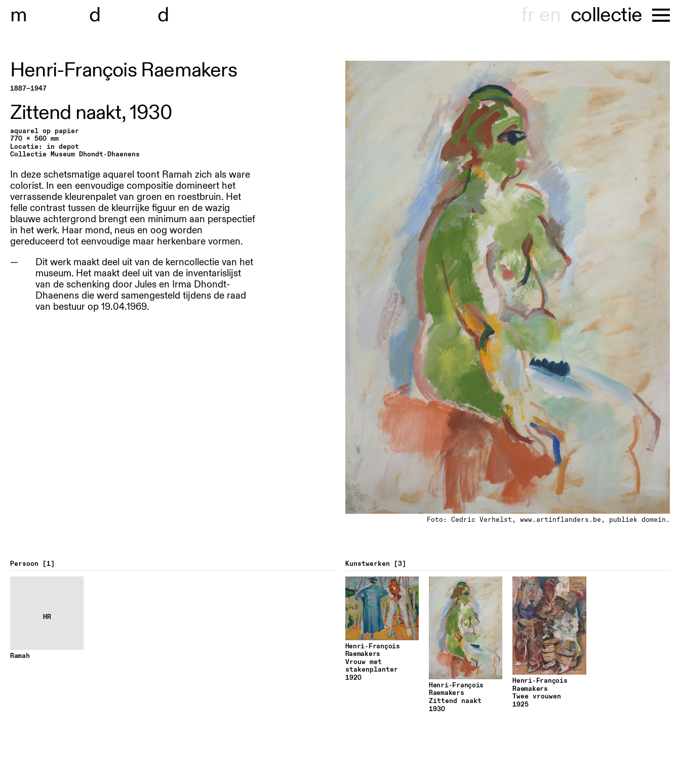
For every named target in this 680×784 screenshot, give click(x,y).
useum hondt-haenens (126, 15)
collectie (606, 15)
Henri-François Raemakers (124, 70)
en (550, 15)
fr (527, 15)
